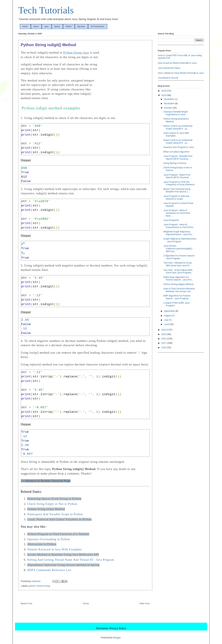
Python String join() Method (46, 509)
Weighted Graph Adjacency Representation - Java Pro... (179, 233)
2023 (164, 334)
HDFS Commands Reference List (49, 570)
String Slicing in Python (175, 163)
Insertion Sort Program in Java (179, 147)
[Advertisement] (125, 72)
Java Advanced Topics (169, 68)
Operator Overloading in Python (49, 539)
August (168, 316)
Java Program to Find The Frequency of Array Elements (179, 183)
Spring (57, 26)
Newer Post (26, 603)
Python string (43, 586)
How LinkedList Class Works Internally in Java (181, 73)
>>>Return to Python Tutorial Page (46, 481)
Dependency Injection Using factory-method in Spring (63, 565)
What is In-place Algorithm (176, 152)
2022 (164, 339)
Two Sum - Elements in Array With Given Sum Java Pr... (178, 264)
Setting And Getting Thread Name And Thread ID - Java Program (71, 560)
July (166, 320)
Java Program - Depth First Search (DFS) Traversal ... (177, 176)
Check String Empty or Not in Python (52, 504)
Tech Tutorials (46, 10)
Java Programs (171, 220)
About (36, 26)
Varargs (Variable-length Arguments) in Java (176, 113)
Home (25, 26)
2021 (164, 343)
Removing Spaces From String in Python (54, 499)
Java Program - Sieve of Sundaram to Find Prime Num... (177, 213)
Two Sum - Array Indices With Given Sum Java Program (178, 271)
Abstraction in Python (42, 544)
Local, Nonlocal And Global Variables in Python (59, 519)
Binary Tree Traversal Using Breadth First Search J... (177, 190)
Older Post (145, 603)
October (168, 108)
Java (46, 26)
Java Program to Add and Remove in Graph (176, 197)
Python (69, 26)
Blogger (117, 638)
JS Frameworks (97, 26)
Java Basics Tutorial (168, 78)
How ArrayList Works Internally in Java (177, 63)
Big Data (81, 26)
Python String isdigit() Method (178, 284)
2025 (164, 95)
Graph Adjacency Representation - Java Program (180, 240)
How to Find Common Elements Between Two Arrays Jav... (179, 290)
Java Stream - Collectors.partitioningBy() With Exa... (178, 249)
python (32, 586)
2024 (164, 330)
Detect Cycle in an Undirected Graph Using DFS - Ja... (178, 141)
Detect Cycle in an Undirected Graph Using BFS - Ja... (178, 127)
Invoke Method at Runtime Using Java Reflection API (63, 555)
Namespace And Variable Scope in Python (55, 514)
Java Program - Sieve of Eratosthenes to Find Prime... (179, 226)
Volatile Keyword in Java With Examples (55, 549)
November (169, 103)
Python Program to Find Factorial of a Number (58, 534)
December (169, 99)
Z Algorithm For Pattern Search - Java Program (179, 257)
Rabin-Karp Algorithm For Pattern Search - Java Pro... (178, 279)
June (167, 324)
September (170, 311)
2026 (164, 91)
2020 (164, 348)
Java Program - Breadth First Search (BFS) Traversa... (178, 157)
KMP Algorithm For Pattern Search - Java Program (177, 297)
